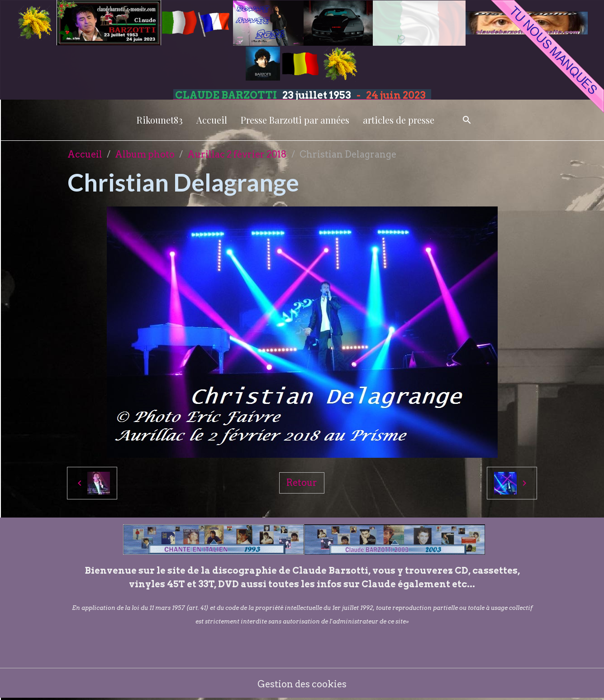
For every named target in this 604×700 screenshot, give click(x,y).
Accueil (212, 120)
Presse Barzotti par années (295, 120)
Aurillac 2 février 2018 (237, 154)
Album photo (145, 154)
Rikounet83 (160, 120)
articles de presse (399, 120)
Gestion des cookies (302, 684)
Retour (302, 483)
